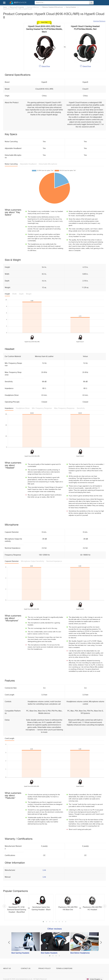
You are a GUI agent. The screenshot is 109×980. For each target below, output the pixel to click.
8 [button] (66, 922)
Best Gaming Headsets (20, 953)
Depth (21, 294)
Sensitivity (81, 408)
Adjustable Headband (28, 164)
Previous (4, 906)
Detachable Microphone (48, 164)
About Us (7, 969)
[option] (29, 907)
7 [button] (62, 922)
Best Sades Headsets (49, 953)
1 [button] (43, 922)
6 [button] (59, 922)
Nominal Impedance (54, 561)
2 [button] (47, 922)
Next (105, 906)
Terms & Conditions (64, 969)
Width (14, 294)
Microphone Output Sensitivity (33, 561)
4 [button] (53, 922)
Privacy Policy (45, 969)
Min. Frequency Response (42, 408)
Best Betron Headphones (80, 953)
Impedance (9, 408)
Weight (29, 294)
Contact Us (26, 969)
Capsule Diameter (12, 561)
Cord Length (10, 739)
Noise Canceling (11, 164)
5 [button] (56, 922)
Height (7, 294)
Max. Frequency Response (64, 408)
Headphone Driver (23, 408)
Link (44, 870)
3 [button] (50, 922)
